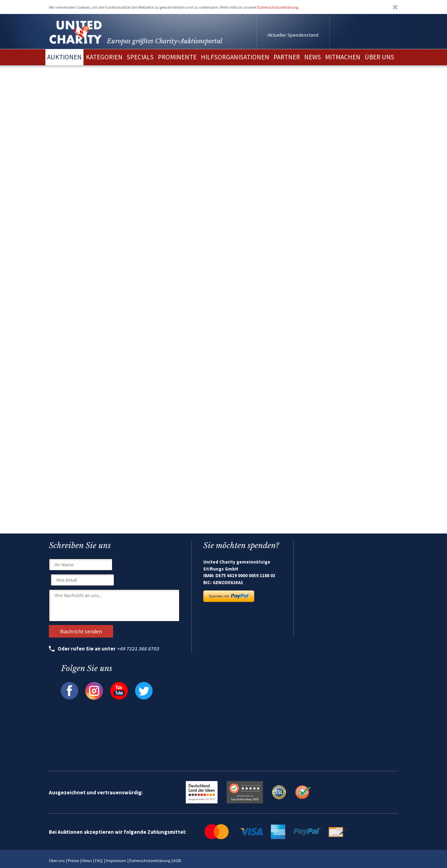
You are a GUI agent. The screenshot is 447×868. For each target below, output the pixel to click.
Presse (73, 860)
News (87, 860)
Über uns (57, 860)
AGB (177, 860)
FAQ (99, 860)
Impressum (116, 860)
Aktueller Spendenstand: (293, 35)
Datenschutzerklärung (278, 7)
